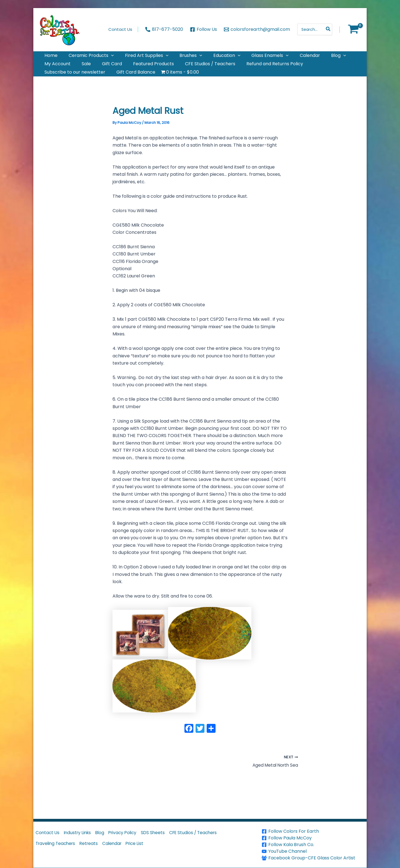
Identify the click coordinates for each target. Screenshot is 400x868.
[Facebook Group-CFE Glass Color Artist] (313, 858)
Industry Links (81, 833)
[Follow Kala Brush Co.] (313, 845)
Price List (144, 846)
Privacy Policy (131, 833)
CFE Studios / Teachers (207, 833)
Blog (106, 833)
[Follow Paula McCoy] (313, 838)
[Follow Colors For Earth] (313, 831)
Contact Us (48, 833)
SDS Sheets (164, 833)
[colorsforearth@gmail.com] (257, 29)
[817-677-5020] (164, 29)
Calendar (119, 846)
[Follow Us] (204, 29)
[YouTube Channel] (313, 851)
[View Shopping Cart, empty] (353, 29)
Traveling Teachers (57, 846)
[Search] (328, 29)
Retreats (93, 846)
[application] (104, 58)
